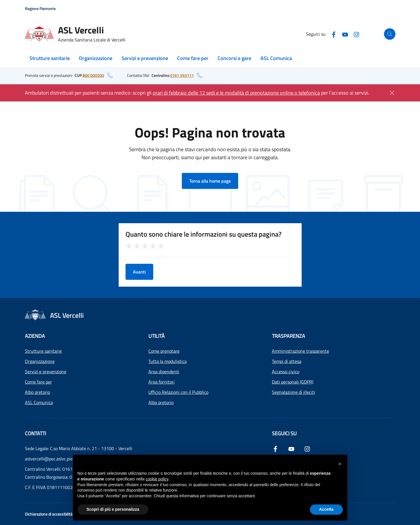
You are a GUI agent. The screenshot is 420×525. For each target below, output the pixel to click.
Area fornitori (162, 382)
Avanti (139, 272)
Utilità (157, 336)
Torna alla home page (210, 181)
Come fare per (193, 58)
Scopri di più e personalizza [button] (113, 509)
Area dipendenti (164, 372)
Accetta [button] (326, 509)
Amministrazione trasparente (300, 351)
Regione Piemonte (40, 8)
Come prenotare (164, 351)
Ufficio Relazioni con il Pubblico (178, 392)
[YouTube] (345, 34)
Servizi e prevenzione (145, 58)
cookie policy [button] (157, 479)
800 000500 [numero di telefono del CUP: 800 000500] (93, 75)
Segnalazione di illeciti (293, 392)
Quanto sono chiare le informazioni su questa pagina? (204, 234)
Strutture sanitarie (50, 58)
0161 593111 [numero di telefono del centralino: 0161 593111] (182, 75)
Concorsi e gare (234, 58)
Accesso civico (286, 372)
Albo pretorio (37, 392)
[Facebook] (334, 34)
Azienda (35, 336)
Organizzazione (96, 58)
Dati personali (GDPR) (293, 382)
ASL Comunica (276, 58)
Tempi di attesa (287, 361)
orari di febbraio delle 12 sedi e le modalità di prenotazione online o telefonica (236, 93)
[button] (340, 464)
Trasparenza (288, 336)
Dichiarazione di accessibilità (49, 514)
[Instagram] (357, 34)
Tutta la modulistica (168, 361)
